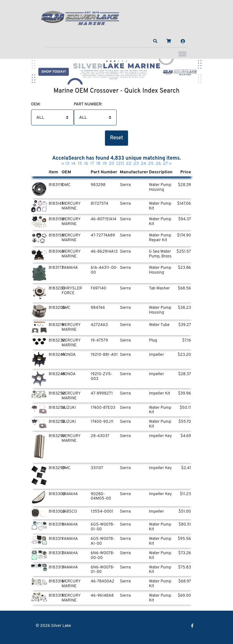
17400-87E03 (103, 408)
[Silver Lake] (80, 17)
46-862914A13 (104, 252)
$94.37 (184, 219)
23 (136, 164)
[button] (155, 41)
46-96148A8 (102, 596)
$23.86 (184, 268)
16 (86, 164)
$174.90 (184, 236)
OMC (66, 185)
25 (151, 164)
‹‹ (63, 164)
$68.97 (185, 581)
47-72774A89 (103, 236)
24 (143, 164)
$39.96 (184, 394)
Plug (153, 341)
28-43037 (100, 436)
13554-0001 (102, 512)
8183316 (56, 581)
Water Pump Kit (160, 206)
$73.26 (184, 553)
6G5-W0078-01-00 (103, 527)
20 (111, 164)
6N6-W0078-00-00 (103, 556)
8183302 (57, 494)
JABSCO (69, 512)
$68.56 (184, 289)
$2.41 (186, 468)
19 (104, 164)
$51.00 (185, 512)
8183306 (57, 512)
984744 (98, 308)
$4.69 (186, 436)
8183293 (57, 436)
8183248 (57, 374)
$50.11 (185, 408)
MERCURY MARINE (71, 206)
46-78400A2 (103, 581)
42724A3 (99, 325)
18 (98, 164)
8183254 (57, 408)
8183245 (57, 355)
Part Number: (88, 105)
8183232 (57, 341)
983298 (98, 185)
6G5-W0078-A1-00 (103, 541)
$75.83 (185, 568)
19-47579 (99, 341)
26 (158, 164)
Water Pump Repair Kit (160, 238)
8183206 (57, 308)
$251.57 (184, 252)
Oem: (36, 105)
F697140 (98, 289)
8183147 (56, 204)
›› (170, 164)
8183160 (57, 252)
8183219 (56, 325)
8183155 (57, 236)
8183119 (56, 185)
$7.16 (187, 341)
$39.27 (184, 325)
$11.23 (185, 494)
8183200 (57, 289)
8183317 (56, 596)
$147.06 (184, 204)
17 (92, 164)
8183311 (56, 539)
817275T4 (99, 204)
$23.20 (184, 355)
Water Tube (159, 325)
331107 (97, 468)
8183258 (57, 422)
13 (67, 164)
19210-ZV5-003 (101, 377)
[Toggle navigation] (182, 54)
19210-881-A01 (104, 355)
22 (129, 164)
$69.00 (184, 596)
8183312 (56, 553)
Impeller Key (160, 436)
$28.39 (184, 185)
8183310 (57, 525)
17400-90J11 (102, 422)
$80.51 (185, 525)
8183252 (57, 394)
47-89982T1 (102, 394)
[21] (120, 164)
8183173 (56, 268)
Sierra (125, 185)
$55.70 (185, 422)
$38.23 (184, 308)
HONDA (68, 355)
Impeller (157, 355)
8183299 (57, 468)
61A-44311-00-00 (104, 270)
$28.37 (184, 374)
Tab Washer (159, 289)
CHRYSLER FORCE (72, 291)
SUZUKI (69, 408)
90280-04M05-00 (101, 497)
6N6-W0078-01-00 (103, 570)
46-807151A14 (104, 219)
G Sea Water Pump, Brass (160, 254)
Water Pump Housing (160, 187)
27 (165, 164)
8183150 (57, 219)
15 (80, 164)
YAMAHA (70, 268)
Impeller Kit (160, 394)
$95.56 (184, 539)
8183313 (56, 568)
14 (73, 164)
